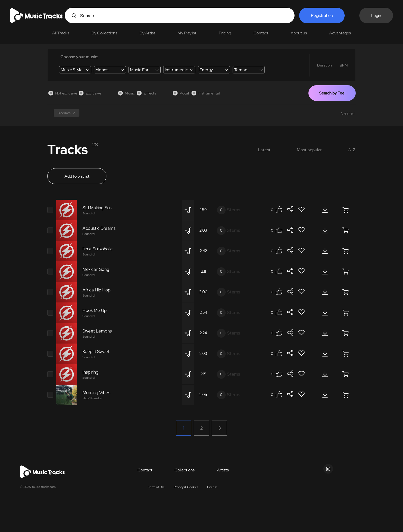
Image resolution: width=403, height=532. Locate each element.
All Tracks (61, 33)
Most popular (309, 150)
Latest (264, 150)
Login (376, 16)
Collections (185, 470)
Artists (223, 470)
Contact (261, 33)
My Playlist (187, 33)
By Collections (104, 33)
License (212, 487)
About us (299, 33)
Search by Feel (332, 93)
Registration (322, 16)
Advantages (340, 33)
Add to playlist (77, 176)
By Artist (147, 33)
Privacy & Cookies (186, 487)
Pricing (225, 33)
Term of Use (157, 487)
